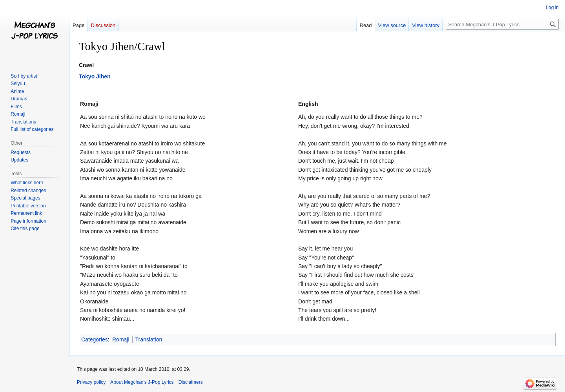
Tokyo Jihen (95, 76)
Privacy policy (91, 382)
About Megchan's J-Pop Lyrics (142, 382)
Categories (95, 339)
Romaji (121, 339)
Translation (149, 339)
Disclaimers (191, 382)
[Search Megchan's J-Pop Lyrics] (502, 24)
